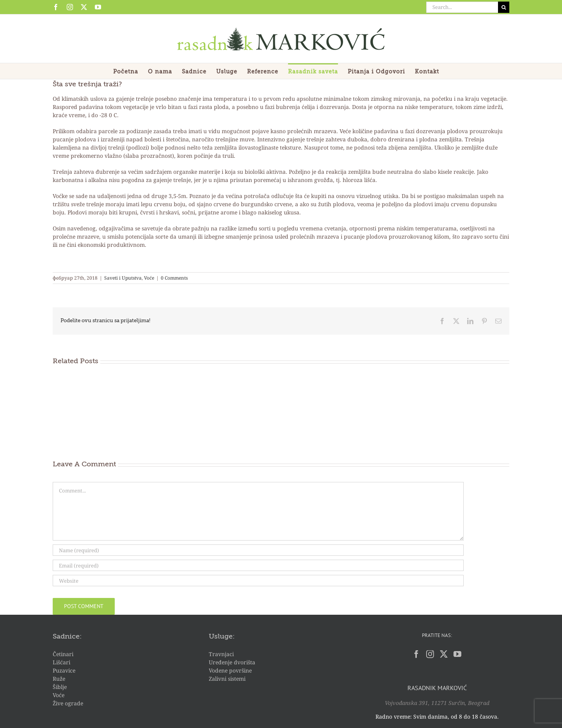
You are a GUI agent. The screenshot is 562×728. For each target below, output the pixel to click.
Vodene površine (230, 670)
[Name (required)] (258, 550)
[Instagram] (430, 654)
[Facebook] (416, 654)
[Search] (504, 7)
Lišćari (61, 662)
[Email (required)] (258, 565)
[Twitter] (444, 654)
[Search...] (462, 7)
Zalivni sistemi (227, 679)
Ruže (59, 679)
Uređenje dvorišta (232, 662)
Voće (149, 278)
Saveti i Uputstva (123, 278)
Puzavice (64, 670)
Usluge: (222, 637)
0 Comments (174, 278)
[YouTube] (457, 654)
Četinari (63, 654)
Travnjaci (221, 654)
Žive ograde (68, 703)
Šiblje (60, 687)
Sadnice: (67, 637)
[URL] (258, 581)
